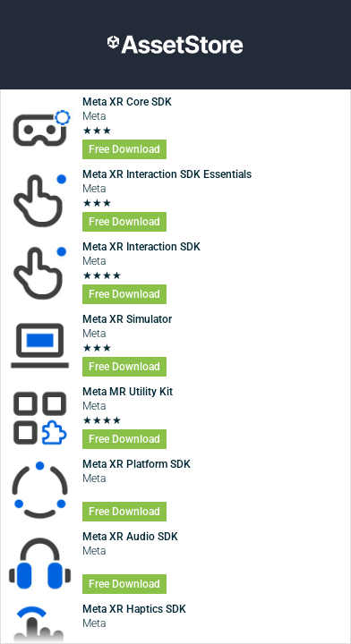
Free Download (124, 149)
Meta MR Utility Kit (128, 392)
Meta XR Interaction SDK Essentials (167, 174)
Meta (94, 116)
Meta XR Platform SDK (137, 464)
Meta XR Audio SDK (130, 537)
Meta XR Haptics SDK (134, 609)
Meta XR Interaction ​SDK (141, 247)
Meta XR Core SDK (127, 102)
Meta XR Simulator (127, 319)
